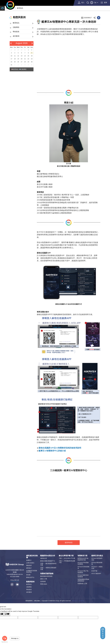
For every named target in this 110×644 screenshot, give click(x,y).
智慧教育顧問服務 (47, 574)
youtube (17, 584)
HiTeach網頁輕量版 (97, 563)
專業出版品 (44, 584)
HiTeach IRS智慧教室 (83, 568)
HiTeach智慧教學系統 (97, 559)
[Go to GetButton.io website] (5, 642)
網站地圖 (37, 601)
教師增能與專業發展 (46, 576)
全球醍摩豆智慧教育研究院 (32, 571)
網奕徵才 (29, 568)
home (2, 8)
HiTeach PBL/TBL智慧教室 (83, 572)
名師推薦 (43, 581)
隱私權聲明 (29, 601)
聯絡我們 (103, 634)
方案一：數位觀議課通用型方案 (48, 564)
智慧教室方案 (82, 556)
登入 (83, 3)
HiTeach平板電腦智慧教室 (83, 563)
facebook (99, 18)
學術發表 (16, 32)
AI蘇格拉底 (44, 558)
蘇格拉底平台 (30, 577)
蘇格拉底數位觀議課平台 (48, 561)
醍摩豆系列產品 (97, 556)
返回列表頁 (69, 543)
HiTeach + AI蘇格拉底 (97, 568)
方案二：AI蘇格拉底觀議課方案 (48, 568)
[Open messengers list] (5, 638)
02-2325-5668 (15, 576)
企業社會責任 (30, 563)
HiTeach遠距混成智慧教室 (83, 576)
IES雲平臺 (94, 571)
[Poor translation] (7, 614)
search (88, 3)
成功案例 (16, 36)
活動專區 (16, 27)
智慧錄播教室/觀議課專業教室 (83, 580)
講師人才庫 (44, 579)
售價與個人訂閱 (82, 584)
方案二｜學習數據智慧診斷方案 (67, 562)
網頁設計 (75, 601)
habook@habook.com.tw (15, 574)
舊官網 (28, 575)
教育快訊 (20, 8)
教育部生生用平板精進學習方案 (83, 559)
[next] (32, 43)
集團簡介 (29, 560)
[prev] (11, 43)
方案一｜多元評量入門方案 (67, 558)
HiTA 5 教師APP (96, 574)
